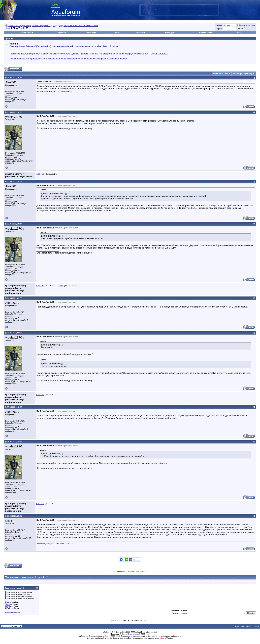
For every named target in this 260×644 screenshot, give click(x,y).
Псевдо (219, 25)
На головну (240, 626)
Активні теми (25, 33)
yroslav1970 (14, 117)
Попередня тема (123, 571)
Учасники (141, 33)
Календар (169, 33)
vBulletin (107, 632)
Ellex (61, 286)
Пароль (219, 29)
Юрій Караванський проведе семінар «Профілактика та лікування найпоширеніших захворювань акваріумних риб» (68, 59)
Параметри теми (221, 74)
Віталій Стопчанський (131, 634)
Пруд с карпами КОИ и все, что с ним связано (78, 26)
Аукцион (62, 33)
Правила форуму (13, 612)
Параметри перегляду (242, 74)
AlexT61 (11, 82)
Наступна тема (138, 571)
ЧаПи (117, 33)
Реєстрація (91, 33)
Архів (250, 626)
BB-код (8, 602)
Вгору (256, 626)
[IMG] (8, 606)
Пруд (55, 26)
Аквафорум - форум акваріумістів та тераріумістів (30, 26)
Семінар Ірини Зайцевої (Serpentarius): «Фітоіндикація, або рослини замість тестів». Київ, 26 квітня (64, 46)
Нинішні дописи (206, 33)
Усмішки (9, 604)
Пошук (239, 33)
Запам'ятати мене (246, 26)
